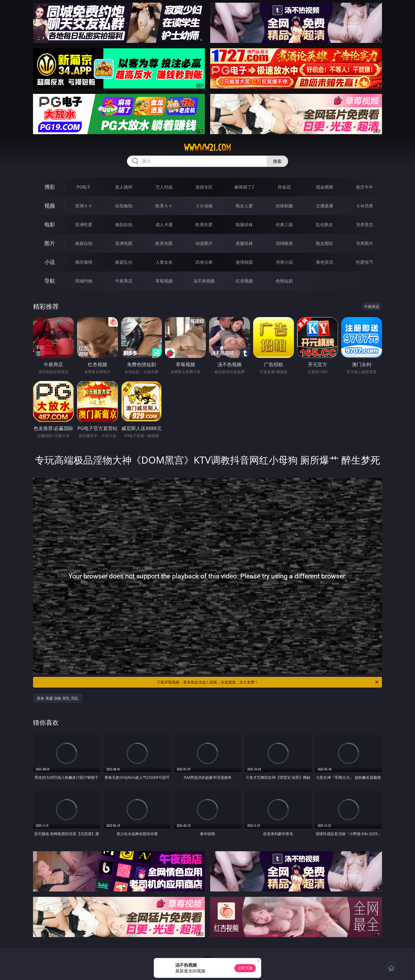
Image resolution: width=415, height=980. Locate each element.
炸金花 (284, 187)
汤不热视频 (204, 281)
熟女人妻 (244, 206)
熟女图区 (325, 243)
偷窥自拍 (84, 243)
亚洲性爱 (84, 225)
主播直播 (325, 206)
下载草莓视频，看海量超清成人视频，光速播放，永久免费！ (268, 682)
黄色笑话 (325, 262)
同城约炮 (84, 281)
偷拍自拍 (124, 225)
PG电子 (84, 187)
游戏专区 (204, 187)
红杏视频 (244, 281)
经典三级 (284, 225)
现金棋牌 (325, 187)
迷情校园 (244, 262)
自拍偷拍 (124, 206)
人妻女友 (164, 262)
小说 (50, 262)
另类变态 (365, 225)
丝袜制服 (284, 206)
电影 (50, 224)
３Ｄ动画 (204, 206)
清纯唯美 (284, 243)
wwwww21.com (208, 148)
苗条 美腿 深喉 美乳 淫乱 (58, 698)
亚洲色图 (124, 243)
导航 (50, 281)
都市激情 (84, 262)
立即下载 (245, 968)
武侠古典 (204, 262)
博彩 (50, 187)
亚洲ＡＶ (84, 206)
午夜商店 (124, 281)
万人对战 (164, 187)
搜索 (277, 161)
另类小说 (284, 262)
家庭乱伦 (124, 262)
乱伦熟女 (325, 225)
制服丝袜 (244, 225)
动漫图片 (204, 243)
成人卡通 (164, 225)
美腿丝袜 (244, 243)
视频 (50, 206)
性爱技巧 (365, 262)
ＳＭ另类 (365, 206)
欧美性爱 (204, 225)
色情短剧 (284, 281)
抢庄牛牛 (365, 187)
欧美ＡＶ (164, 206)
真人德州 (124, 187)
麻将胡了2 (244, 187)
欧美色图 (164, 243)
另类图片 (365, 243)
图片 (50, 243)
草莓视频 (164, 281)
